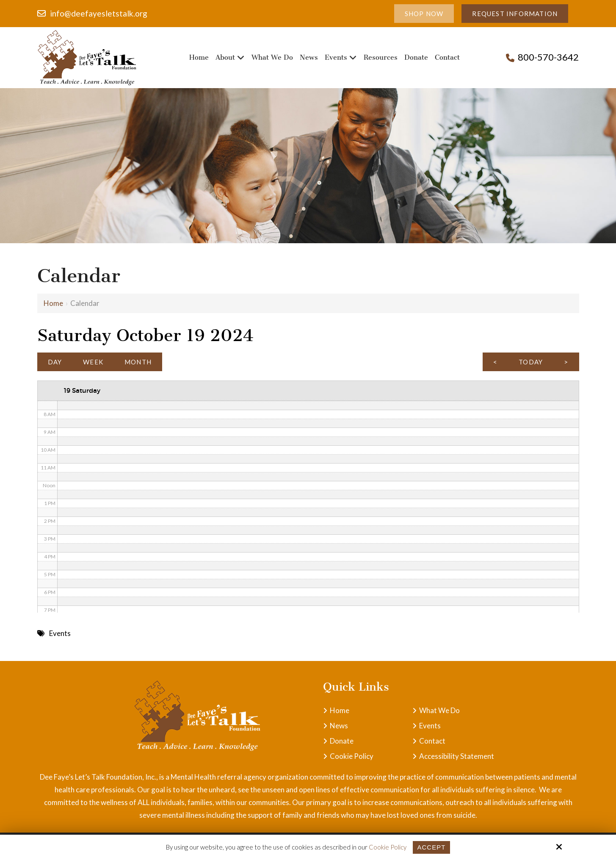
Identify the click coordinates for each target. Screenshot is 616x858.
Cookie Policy (388, 847)
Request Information (515, 14)
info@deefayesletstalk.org (99, 13)
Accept (431, 847)
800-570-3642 (548, 57)
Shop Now (424, 14)
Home (53, 303)
